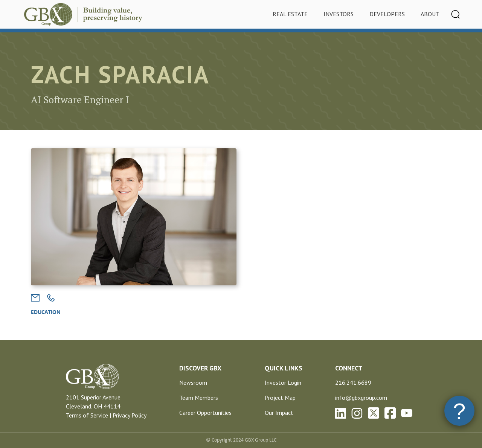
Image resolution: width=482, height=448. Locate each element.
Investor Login (283, 382)
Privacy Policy (130, 415)
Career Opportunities (205, 413)
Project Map (280, 398)
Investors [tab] (339, 14)
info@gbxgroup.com (361, 398)
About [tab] (430, 14)
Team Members (199, 398)
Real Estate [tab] (290, 14)
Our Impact (279, 413)
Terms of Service (87, 415)
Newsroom (193, 382)
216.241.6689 (353, 382)
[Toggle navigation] (456, 14)
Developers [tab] (387, 14)
